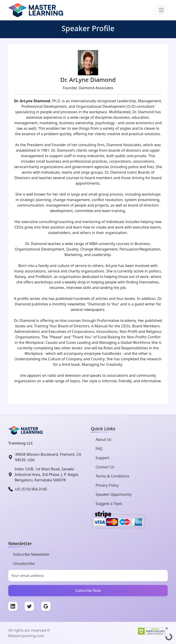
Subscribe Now (88, 590)
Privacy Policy (107, 485)
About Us (103, 439)
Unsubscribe (24, 563)
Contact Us (105, 467)
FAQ (99, 449)
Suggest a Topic (109, 504)
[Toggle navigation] (161, 10)
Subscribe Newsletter (31, 554)
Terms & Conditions (112, 476)
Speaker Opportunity (114, 494)
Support (102, 458)
